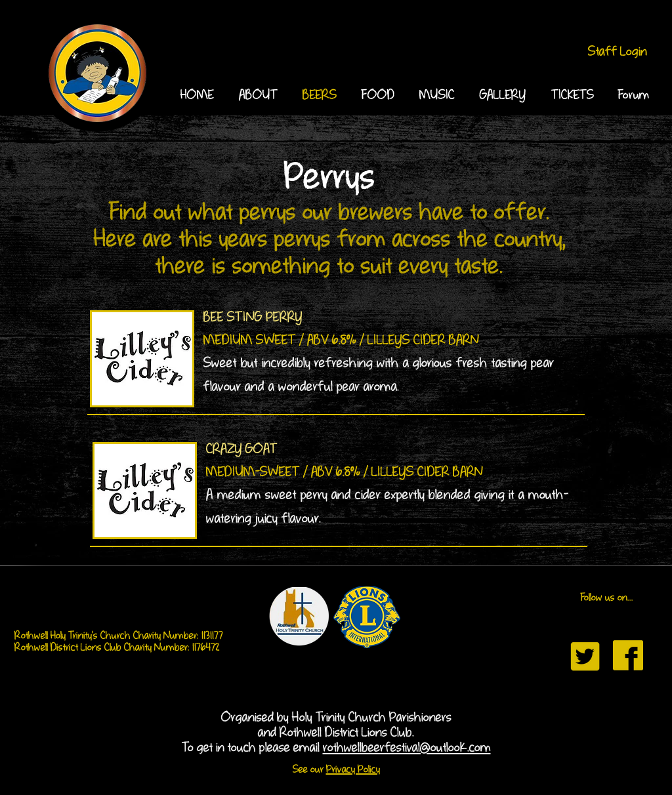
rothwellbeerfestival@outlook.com (407, 748)
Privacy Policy (353, 770)
